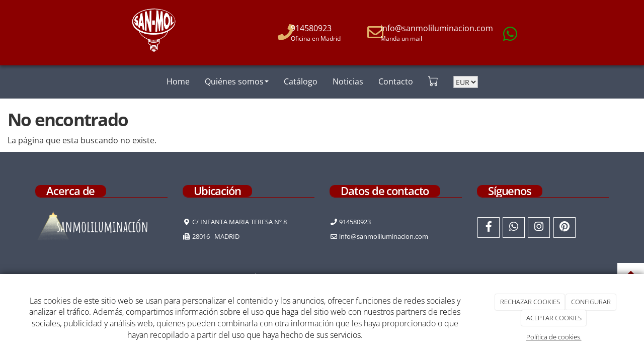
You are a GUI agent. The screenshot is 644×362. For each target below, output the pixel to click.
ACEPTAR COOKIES (554, 318)
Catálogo (301, 81)
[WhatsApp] (514, 228)
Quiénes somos (237, 81)
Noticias (348, 81)
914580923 (311, 28)
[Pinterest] (565, 228)
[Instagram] (539, 228)
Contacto (396, 81)
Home (178, 81)
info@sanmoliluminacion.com (437, 28)
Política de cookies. (554, 337)
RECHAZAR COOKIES (530, 302)
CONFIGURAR (591, 302)
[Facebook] (489, 228)
